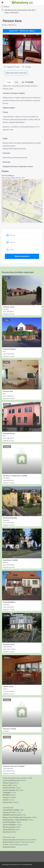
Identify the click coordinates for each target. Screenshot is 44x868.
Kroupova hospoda (9, 840)
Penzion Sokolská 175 (10, 790)
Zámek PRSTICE (8, 830)
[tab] (28, 82)
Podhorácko (14, 13)
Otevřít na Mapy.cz (8, 176)
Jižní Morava (9, 10)
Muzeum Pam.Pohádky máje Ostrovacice (17, 817)
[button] (22, 199)
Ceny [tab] (16, 82)
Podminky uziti (27, 864)
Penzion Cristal (8, 783)
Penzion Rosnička (9, 788)
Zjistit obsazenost (22, 256)
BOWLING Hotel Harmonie (11, 815)
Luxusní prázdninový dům (12, 780)
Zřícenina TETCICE (9, 813)
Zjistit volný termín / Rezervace (16, 73)
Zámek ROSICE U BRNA (11, 810)
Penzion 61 (7, 798)
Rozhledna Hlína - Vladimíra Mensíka (15, 820)
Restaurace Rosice (9, 847)
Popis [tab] (9, 82)
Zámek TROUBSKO (9, 825)
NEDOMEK (6, 795)
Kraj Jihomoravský (20, 10)
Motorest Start (8, 842)
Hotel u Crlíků (7, 785)
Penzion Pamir (8, 802)
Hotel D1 (6, 800)
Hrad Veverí (7, 832)
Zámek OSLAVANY (9, 822)
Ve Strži (5, 845)
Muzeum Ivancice (9, 827)
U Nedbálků (7, 793)
